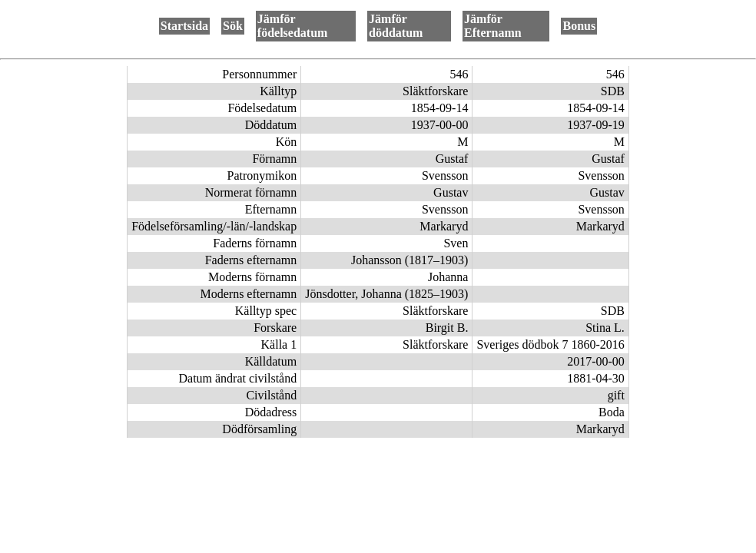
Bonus (579, 26)
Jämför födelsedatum (293, 26)
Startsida (184, 26)
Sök (233, 26)
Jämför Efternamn (493, 26)
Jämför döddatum (396, 26)
